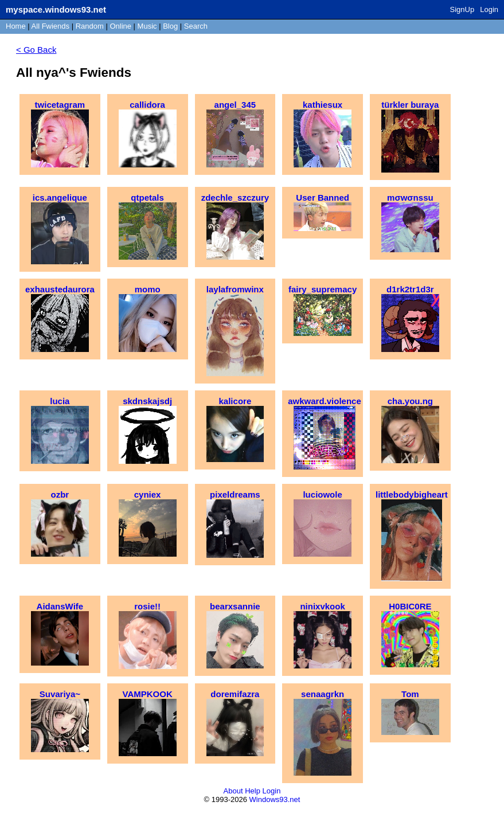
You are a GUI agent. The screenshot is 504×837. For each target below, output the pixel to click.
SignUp (462, 9)
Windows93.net (275, 799)
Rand (90, 26)
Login (489, 9)
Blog (170, 26)
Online (120, 26)
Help (253, 791)
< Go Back (36, 50)
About (233, 791)
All (50, 26)
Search (196, 26)
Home (16, 26)
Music (147, 26)
